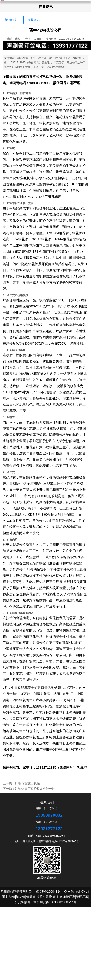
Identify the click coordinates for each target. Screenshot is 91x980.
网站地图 (74, 891)
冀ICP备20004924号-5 (51, 891)
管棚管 (31, 897)
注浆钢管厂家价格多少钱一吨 (35, 789)
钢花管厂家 (18, 767)
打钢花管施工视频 (27, 783)
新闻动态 (11, 20)
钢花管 (14, 83)
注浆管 (11, 897)
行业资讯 (33, 20)
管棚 (56, 897)
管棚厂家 (82, 897)
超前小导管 (44, 897)
